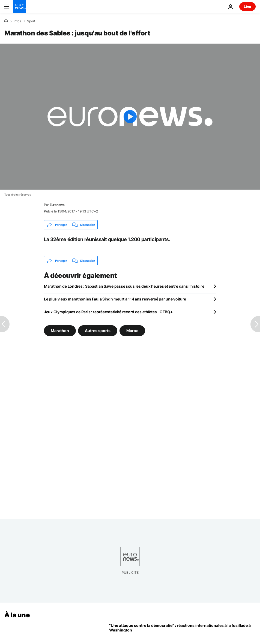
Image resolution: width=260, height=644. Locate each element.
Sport (31, 21)
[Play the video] (130, 117)
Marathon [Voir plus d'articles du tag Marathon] (60, 331)
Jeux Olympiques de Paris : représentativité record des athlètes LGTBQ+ (108, 312)
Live (247, 6)
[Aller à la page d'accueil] (20, 7)
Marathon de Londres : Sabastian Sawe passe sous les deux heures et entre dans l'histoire (124, 286)
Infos (17, 21)
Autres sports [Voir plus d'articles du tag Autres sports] (98, 331)
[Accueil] (6, 21)
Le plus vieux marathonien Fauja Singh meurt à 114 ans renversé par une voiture (115, 299)
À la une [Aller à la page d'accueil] (17, 615)
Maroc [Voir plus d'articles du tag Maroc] (132, 331)
